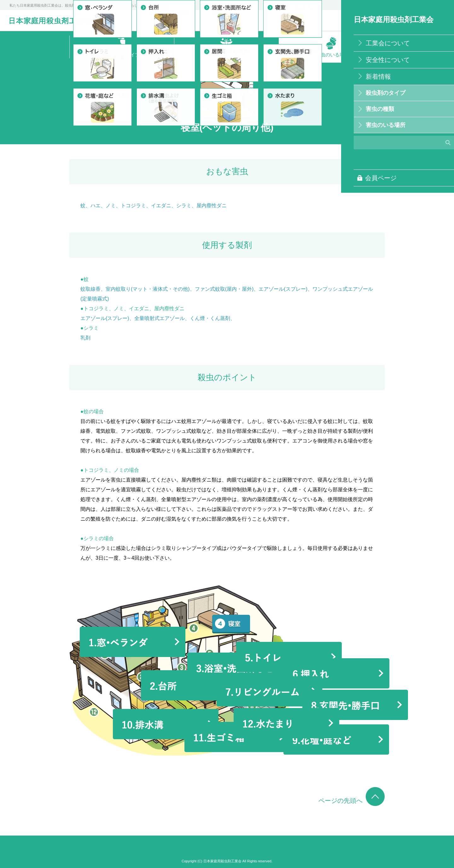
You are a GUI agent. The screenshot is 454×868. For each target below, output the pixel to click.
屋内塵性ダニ (212, 206)
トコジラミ (133, 206)
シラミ (184, 206)
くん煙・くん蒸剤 (210, 318)
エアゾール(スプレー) (283, 289)
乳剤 (85, 338)
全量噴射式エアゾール (160, 318)
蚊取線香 (90, 289)
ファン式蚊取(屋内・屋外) (224, 289)
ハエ (96, 206)
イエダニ (161, 206)
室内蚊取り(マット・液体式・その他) (148, 289)
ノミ (111, 206)
